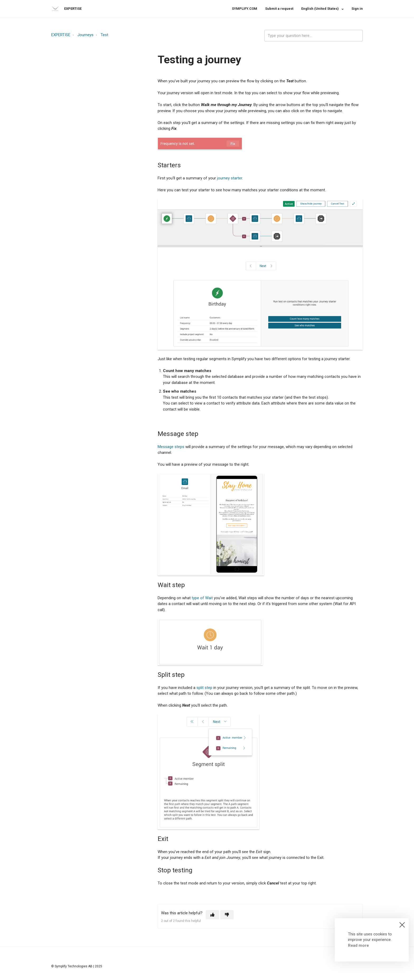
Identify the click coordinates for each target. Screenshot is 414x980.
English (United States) (320, 9)
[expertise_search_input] (314, 36)
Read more (358, 945)
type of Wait (202, 598)
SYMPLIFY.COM (244, 9)
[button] (212, 915)
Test (104, 35)
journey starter (230, 178)
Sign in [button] (357, 9)
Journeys (85, 35)
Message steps (171, 447)
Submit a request (279, 9)
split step (204, 688)
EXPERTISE (61, 35)
